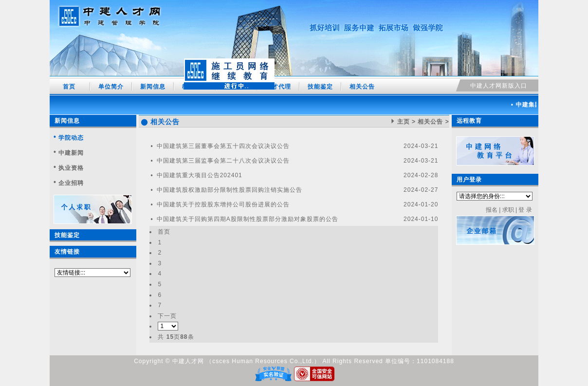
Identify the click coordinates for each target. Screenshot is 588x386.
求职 (508, 210)
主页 (404, 122)
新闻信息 (153, 87)
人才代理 (278, 87)
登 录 (525, 210)
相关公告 (362, 87)
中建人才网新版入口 (499, 86)
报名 (492, 210)
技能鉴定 (320, 87)
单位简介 (111, 87)
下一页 (167, 316)
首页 (69, 87)
